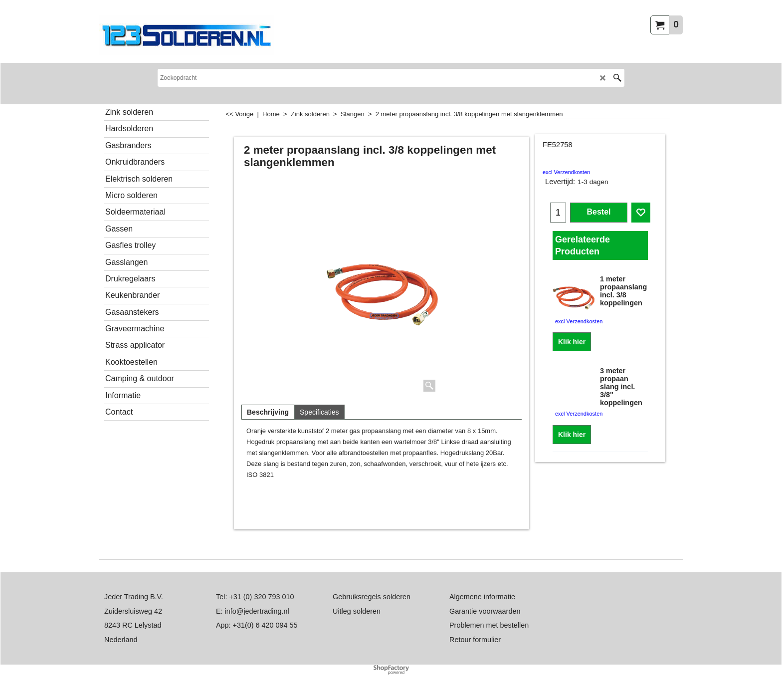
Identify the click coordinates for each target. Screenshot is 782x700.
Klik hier (572, 342)
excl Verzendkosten (566, 172)
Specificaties (319, 412)
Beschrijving (268, 412)
